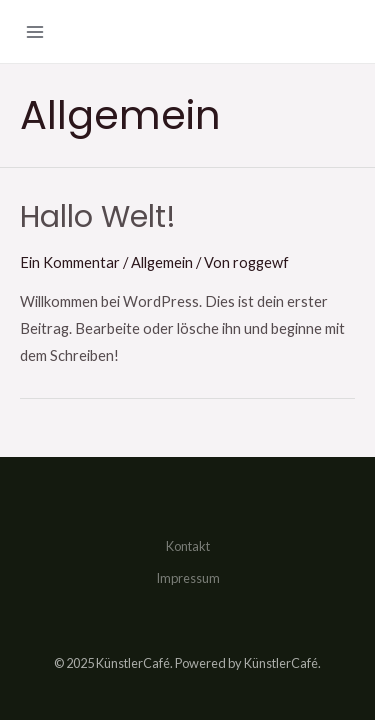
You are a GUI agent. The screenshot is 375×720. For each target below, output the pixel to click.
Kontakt (188, 546)
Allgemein (162, 262)
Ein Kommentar (70, 262)
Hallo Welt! (98, 217)
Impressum (188, 578)
